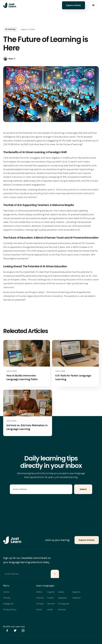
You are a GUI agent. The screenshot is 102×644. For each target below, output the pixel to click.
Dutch (39, 609)
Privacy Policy (10, 609)
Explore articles (74, 5)
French (51, 598)
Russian (62, 609)
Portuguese (64, 604)
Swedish (77, 598)
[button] (93, 5)
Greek (50, 609)
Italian (61, 592)
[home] (10, 5)
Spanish (76, 592)
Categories (8, 604)
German (51, 604)
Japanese (62, 598)
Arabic (39, 592)
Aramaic (40, 598)
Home (6, 592)
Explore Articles (87, 540)
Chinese (40, 604)
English (51, 592)
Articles (7, 598)
